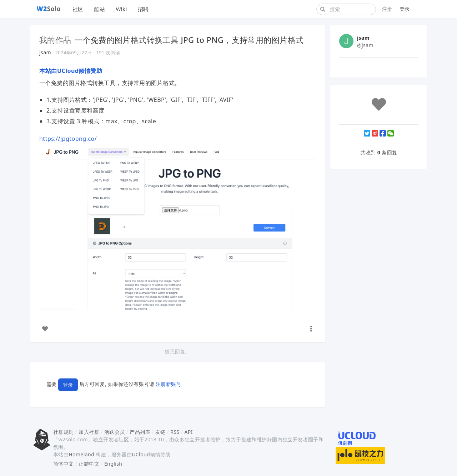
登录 (405, 9)
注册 (387, 9)
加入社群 (89, 432)
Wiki (121, 9)
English (113, 464)
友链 (160, 432)
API (188, 432)
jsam (45, 52)
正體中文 (89, 464)
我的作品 (55, 40)
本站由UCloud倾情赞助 (71, 71)
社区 (78, 9)
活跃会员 (115, 432)
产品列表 (140, 432)
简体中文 (64, 464)
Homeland (81, 454)
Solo (49, 9)
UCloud (141, 454)
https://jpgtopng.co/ (68, 139)
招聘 (143, 9)
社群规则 (64, 432)
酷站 (100, 9)
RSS (175, 432)
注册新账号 (169, 384)
